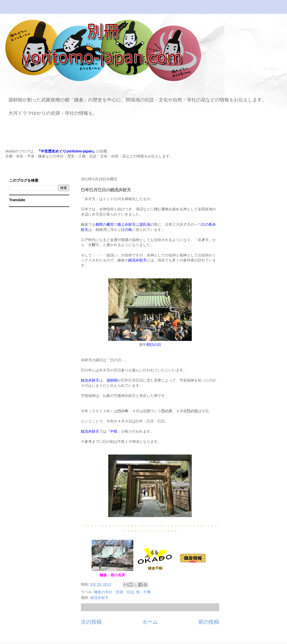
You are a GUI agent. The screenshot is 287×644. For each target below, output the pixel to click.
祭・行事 (143, 592)
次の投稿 (91, 622)
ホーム (150, 622)
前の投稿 (209, 622)
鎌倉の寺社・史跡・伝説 (114, 592)
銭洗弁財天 (99, 598)
